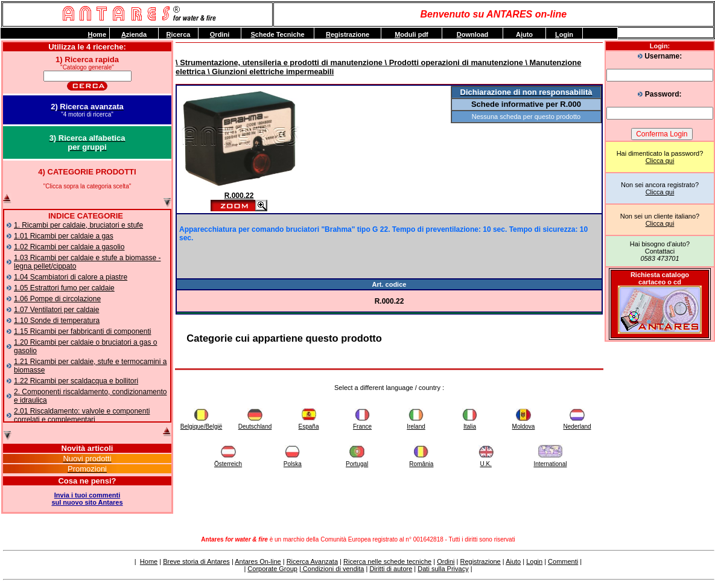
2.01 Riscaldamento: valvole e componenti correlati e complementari (82, 415)
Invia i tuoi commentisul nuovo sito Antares (87, 499)
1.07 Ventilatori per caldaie (56, 310)
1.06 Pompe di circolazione (57, 299)
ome (97, 34)
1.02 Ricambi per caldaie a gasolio (69, 247)
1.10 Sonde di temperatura (57, 321)
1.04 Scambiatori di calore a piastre (71, 277)
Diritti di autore (391, 569)
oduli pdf (412, 34)
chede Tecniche (277, 34)
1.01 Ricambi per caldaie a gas (64, 236)
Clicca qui (660, 161)
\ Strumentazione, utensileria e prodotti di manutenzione (279, 62)
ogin (564, 34)
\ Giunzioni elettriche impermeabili (269, 72)
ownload (473, 34)
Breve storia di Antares (196, 561)
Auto (524, 34)
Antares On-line (258, 561)
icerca (179, 34)
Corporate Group (272, 569)
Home (149, 561)
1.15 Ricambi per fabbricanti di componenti (82, 331)
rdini (220, 34)
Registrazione (480, 561)
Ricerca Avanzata (312, 561)
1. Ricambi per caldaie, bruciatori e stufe (78, 225)
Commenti (563, 561)
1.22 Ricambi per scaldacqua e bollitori (76, 381)
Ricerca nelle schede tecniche (387, 561)
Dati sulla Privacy (443, 569)
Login (534, 561)
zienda (134, 34)
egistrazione (348, 34)
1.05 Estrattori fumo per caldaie (64, 288)
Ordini (446, 561)
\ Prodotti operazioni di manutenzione (453, 62)
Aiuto (513, 561)
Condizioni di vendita (333, 569)
